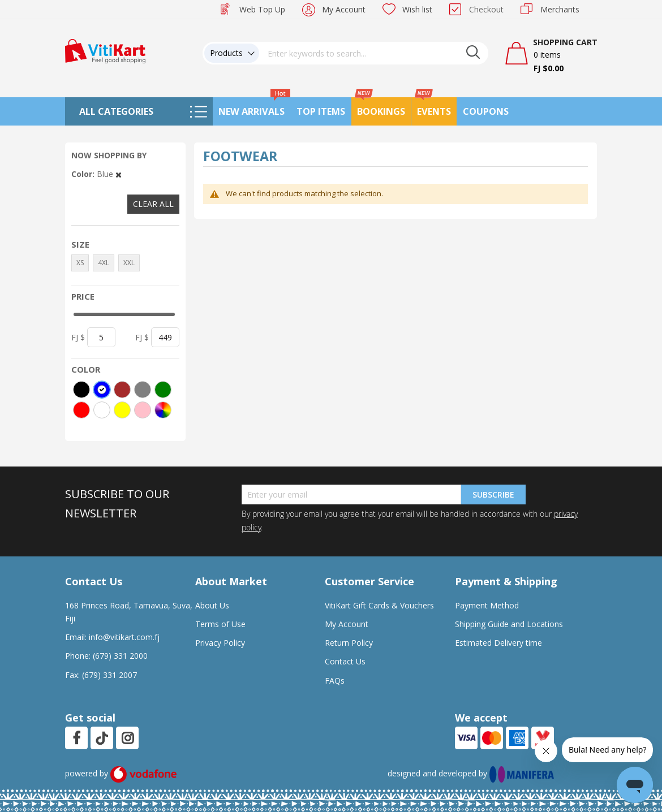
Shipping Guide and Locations (509, 624)
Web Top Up (262, 9)
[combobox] (374, 53)
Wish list (417, 9)
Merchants (560, 9)
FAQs (335, 681)
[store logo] (105, 50)
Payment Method (487, 605)
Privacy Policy (220, 643)
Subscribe (493, 494)
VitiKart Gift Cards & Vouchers (379, 605)
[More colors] (163, 410)
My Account (344, 9)
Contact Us (345, 661)
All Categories (116, 111)
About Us (212, 605)
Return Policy (349, 643)
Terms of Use (220, 624)
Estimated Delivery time (498, 643)
